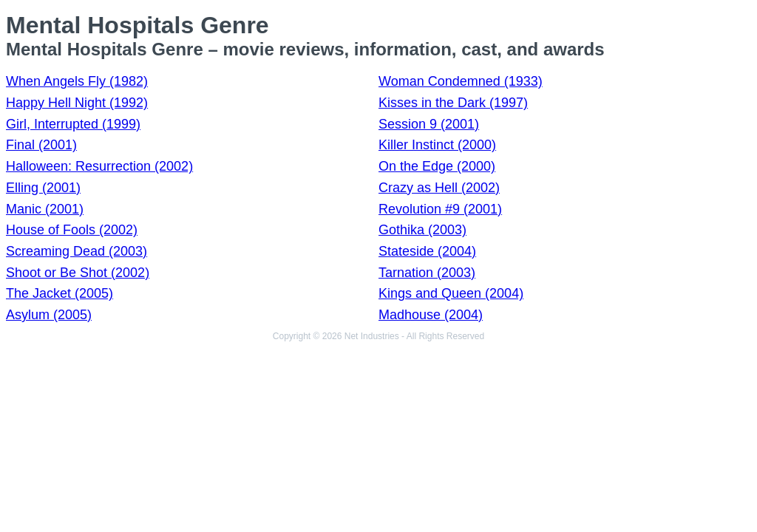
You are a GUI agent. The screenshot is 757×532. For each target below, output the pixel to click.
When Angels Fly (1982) (77, 81)
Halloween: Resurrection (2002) (99, 166)
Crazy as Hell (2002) (439, 188)
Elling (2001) (43, 188)
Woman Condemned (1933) (461, 81)
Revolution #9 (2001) (440, 209)
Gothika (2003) (422, 230)
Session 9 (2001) (429, 124)
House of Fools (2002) (72, 230)
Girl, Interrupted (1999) (73, 124)
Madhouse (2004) (431, 315)
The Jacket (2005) (60, 293)
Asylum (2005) (49, 315)
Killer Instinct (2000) (437, 145)
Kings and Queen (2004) (451, 293)
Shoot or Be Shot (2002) (78, 273)
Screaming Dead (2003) (77, 251)
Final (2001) (41, 145)
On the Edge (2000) (437, 166)
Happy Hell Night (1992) (77, 103)
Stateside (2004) (427, 251)
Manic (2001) (45, 209)
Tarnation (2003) (427, 273)
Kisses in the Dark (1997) (453, 103)
